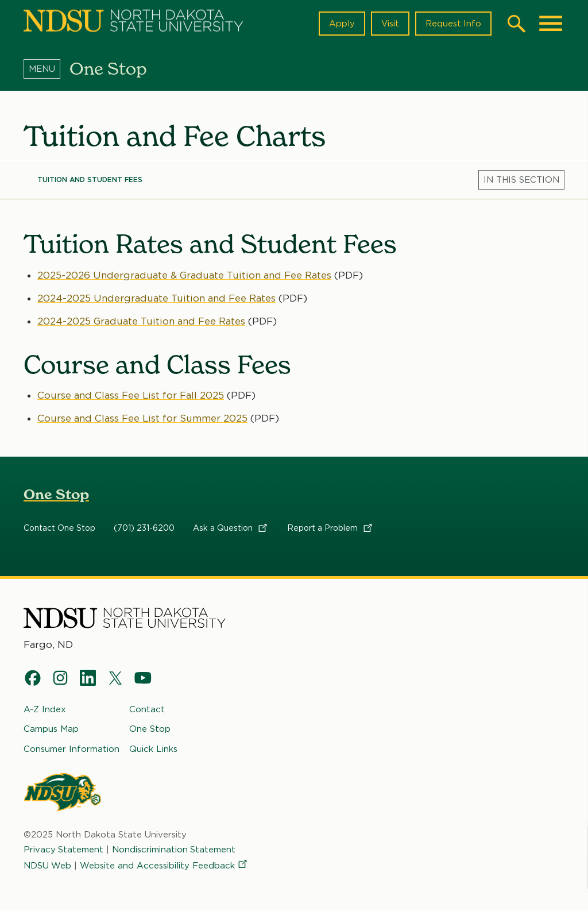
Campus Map (51, 729)
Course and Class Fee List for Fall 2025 (131, 395)
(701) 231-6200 (144, 528)
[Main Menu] (551, 24)
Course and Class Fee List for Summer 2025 (143, 418)
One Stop (56, 495)
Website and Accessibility (165, 866)
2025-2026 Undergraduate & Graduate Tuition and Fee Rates (185, 275)
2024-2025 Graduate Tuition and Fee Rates (142, 321)
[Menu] (47, 68)
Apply (341, 24)
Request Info (453, 24)
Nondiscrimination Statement (175, 850)
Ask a (231, 528)
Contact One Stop (59, 528)
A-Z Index (45, 709)
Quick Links (153, 749)
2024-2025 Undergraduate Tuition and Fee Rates (156, 298)
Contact (147, 709)
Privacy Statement (64, 850)
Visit (390, 24)
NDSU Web (48, 866)
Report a (330, 528)
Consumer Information (71, 749)
